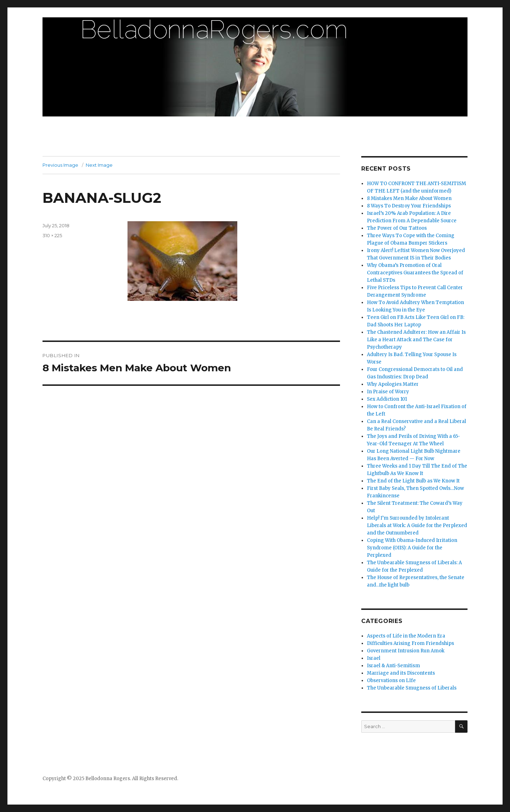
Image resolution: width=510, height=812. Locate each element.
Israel (374, 658)
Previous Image (60, 165)
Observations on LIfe (391, 681)
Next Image (99, 165)
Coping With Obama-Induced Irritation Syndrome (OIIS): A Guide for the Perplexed (412, 548)
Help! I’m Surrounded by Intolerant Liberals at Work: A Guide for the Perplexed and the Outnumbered (417, 525)
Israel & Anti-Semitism (393, 666)
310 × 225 (52, 235)
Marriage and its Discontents (401, 673)
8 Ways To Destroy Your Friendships (409, 206)
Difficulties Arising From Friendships (410, 643)
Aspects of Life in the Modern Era (406, 636)
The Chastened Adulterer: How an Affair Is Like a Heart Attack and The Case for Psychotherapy (416, 340)
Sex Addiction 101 (387, 399)
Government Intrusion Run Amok (406, 651)
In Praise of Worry (388, 392)
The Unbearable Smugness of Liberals (412, 688)
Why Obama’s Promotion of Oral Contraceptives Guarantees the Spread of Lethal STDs (415, 273)
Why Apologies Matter (393, 384)
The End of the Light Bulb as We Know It (413, 481)
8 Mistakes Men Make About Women (409, 198)
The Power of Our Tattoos (397, 228)
